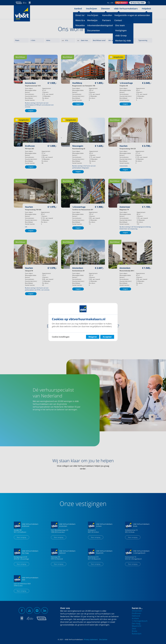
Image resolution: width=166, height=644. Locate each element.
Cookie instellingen (61, 337)
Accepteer (107, 337)
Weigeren (93, 337)
